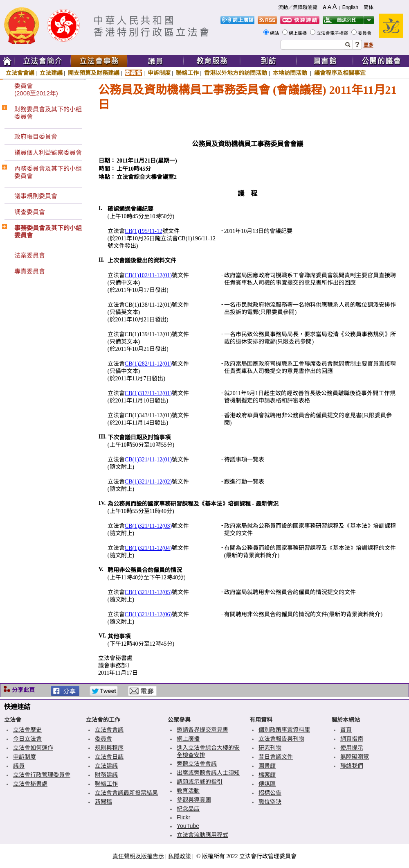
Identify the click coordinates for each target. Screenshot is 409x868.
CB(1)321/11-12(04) (148, 548)
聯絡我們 (352, 766)
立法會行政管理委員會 (42, 775)
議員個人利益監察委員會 (48, 153)
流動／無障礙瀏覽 (298, 7)
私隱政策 (180, 856)
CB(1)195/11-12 (144, 231)
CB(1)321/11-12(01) (148, 460)
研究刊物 (270, 748)
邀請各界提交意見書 (202, 730)
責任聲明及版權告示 (138, 856)
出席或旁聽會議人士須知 (208, 773)
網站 (275, 33)
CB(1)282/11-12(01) (148, 364)
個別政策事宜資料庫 (284, 730)
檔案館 (267, 775)
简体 (369, 7)
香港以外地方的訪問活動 (236, 73)
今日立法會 (27, 739)
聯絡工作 (187, 73)
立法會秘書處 (30, 784)
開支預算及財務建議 (94, 73)
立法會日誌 (109, 757)
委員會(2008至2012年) (36, 89)
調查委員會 (30, 212)
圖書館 (267, 766)
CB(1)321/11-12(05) (148, 592)
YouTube (188, 826)
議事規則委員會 (36, 196)
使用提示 (352, 748)
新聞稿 (103, 802)
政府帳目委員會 (36, 137)
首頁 (346, 730)
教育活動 (188, 791)
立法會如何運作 (33, 748)
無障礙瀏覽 (355, 757)
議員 (19, 766)
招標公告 (270, 793)
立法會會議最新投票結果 (126, 793)
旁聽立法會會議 (197, 764)
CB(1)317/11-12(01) (148, 393)
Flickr (183, 817)
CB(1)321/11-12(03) (148, 526)
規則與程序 (109, 748)
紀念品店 (188, 809)
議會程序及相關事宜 (340, 73)
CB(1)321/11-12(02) (148, 482)
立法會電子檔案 (333, 33)
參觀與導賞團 (194, 800)
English (350, 7)
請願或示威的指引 (200, 782)
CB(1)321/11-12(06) (148, 614)
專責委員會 (30, 271)
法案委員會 (30, 255)
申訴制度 (159, 73)
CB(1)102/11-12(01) (148, 275)
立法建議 (51, 73)
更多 (369, 45)
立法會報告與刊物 (281, 739)
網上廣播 (298, 33)
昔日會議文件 (276, 757)
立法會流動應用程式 (202, 835)
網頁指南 (352, 739)
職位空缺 (270, 802)
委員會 (365, 33)
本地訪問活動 (291, 73)
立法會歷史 (27, 730)
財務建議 (106, 775)
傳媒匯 (267, 784)
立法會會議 (20, 73)
